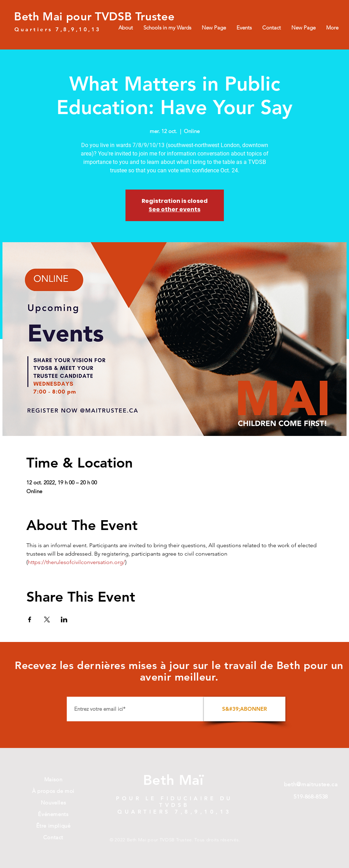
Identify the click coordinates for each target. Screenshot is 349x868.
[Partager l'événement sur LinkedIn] (64, 619)
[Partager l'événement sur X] (47, 619)
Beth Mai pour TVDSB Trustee (94, 16)
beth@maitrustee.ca (311, 784)
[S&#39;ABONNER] (245, 709)
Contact (53, 837)
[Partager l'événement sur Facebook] (30, 619)
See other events (174, 209)
